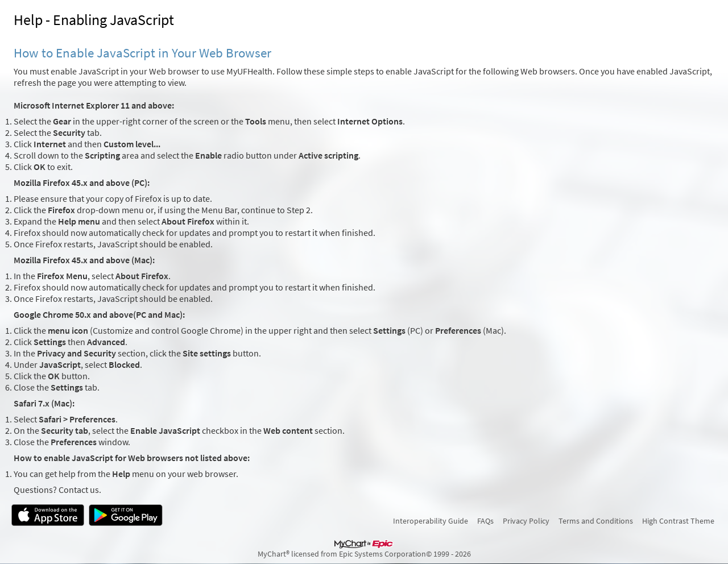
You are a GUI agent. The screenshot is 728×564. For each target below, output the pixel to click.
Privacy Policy (526, 521)
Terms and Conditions (596, 521)
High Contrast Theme (678, 521)
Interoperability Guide (431, 521)
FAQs (485, 521)
